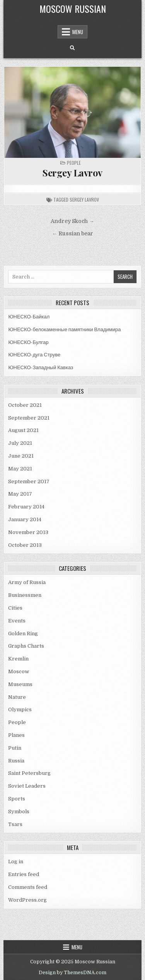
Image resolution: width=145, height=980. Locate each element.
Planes (16, 735)
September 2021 (29, 418)
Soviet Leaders (27, 786)
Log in (16, 862)
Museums (20, 684)
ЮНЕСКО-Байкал (29, 317)
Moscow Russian (73, 9)
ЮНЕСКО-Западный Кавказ (41, 367)
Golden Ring (23, 633)
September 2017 (29, 481)
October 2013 (25, 545)
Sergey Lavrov (72, 173)
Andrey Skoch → (72, 221)
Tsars (15, 824)
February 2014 (26, 507)
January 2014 (25, 519)
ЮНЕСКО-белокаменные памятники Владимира (64, 329)
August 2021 (23, 430)
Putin (15, 748)
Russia (16, 761)
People (74, 163)
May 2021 (20, 469)
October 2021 (25, 405)
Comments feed (28, 887)
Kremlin (18, 659)
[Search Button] (72, 48)
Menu (78, 32)
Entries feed (24, 874)
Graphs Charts (26, 646)
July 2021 (20, 443)
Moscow (19, 671)
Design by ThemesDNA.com (72, 973)
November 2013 (28, 532)
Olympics (20, 710)
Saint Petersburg (29, 773)
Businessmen (25, 595)
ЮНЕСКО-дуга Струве (34, 355)
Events (17, 621)
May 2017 (20, 494)
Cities (15, 608)
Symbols (19, 811)
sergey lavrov (84, 200)
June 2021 (21, 456)
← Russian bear (72, 234)
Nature (17, 697)
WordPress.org (27, 900)
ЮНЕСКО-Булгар (28, 342)
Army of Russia (27, 582)
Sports (17, 799)
